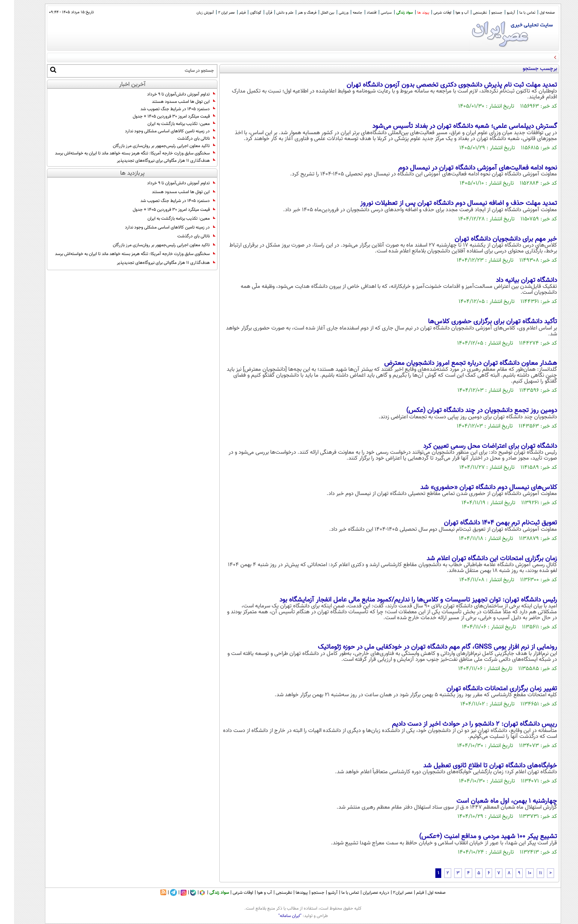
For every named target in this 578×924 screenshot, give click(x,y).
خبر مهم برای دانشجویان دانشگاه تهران (492, 239)
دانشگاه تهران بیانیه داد (512, 280)
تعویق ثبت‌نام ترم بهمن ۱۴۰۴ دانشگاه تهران (486, 523)
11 (526, 873)
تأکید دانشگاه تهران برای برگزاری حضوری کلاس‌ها (478, 322)
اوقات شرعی (428, 13)
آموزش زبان (191, 13)
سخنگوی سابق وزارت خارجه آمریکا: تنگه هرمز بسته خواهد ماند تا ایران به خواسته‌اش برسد (121, 153)
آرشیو (497, 13)
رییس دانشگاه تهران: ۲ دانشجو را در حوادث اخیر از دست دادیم (460, 724)
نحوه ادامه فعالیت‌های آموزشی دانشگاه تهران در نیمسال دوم (464, 168)
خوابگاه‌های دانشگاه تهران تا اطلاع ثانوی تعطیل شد (476, 766)
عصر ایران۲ (389, 893)
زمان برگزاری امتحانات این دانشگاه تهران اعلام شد (478, 559)
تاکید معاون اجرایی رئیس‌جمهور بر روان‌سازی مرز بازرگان (150, 146)
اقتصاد (358, 13)
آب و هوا (448, 13)
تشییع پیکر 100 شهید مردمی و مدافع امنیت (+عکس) (474, 837)
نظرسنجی (466, 13)
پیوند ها (409, 13)
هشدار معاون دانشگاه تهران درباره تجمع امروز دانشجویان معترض (457, 363)
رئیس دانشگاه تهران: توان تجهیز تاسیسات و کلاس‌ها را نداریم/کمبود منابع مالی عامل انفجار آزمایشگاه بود (404, 600)
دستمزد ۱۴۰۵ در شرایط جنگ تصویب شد (164, 109)
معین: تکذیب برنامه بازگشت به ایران (167, 124)
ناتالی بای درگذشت (182, 139)
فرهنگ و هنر (293, 13)
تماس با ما (513, 13)
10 (516, 873)
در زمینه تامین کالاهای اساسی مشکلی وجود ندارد (156, 131)
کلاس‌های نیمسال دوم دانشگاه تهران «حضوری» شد (475, 488)
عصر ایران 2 (213, 13)
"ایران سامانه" (276, 916)
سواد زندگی (391, 13)
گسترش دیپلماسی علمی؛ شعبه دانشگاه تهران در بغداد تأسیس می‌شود (451, 126)
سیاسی (372, 13)
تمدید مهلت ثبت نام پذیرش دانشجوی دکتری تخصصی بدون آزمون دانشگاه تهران (438, 85)
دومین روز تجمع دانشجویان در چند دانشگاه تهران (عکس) (468, 411)
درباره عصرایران (362, 893)
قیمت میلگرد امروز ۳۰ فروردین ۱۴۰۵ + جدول (160, 116)
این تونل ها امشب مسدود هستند (170, 102)
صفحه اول (533, 13)
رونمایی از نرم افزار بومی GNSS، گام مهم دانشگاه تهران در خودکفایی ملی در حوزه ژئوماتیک (423, 647)
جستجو (483, 13)
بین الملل (314, 13)
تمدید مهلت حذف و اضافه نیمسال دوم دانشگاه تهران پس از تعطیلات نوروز (445, 203)
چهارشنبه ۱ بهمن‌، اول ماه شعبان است (493, 801)
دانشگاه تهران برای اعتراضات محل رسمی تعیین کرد (476, 446)
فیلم (228, 13)
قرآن (255, 13)
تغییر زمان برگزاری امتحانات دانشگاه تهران (488, 689)
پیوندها (288, 893)
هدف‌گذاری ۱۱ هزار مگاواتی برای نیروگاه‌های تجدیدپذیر (152, 161)
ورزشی (330, 13)
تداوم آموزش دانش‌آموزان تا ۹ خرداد (167, 94)
